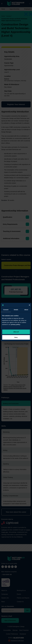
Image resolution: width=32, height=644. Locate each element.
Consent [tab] (6, 310)
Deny (16, 337)
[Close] (29, 305)
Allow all (16, 332)
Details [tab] (16, 310)
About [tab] (26, 310)
